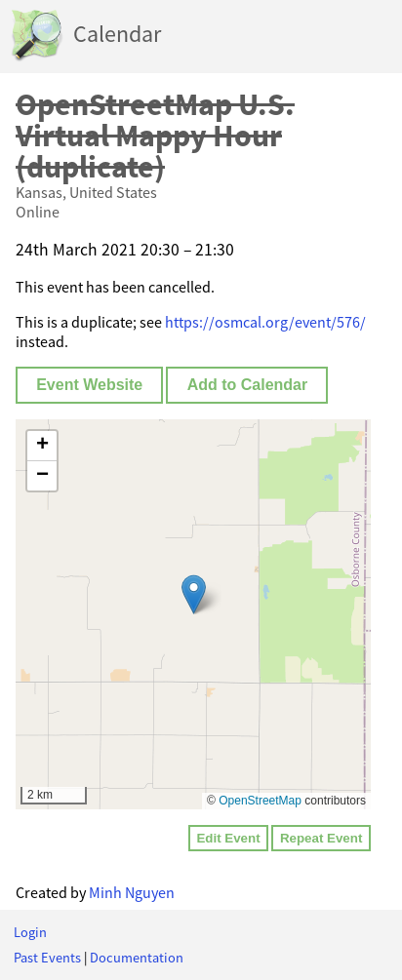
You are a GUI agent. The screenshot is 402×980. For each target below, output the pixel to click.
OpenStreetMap (260, 801)
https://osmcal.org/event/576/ (265, 322)
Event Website (89, 385)
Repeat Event (321, 838)
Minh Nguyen (132, 892)
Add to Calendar (248, 385)
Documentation (137, 958)
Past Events (47, 958)
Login (30, 932)
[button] (194, 594)
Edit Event (228, 838)
